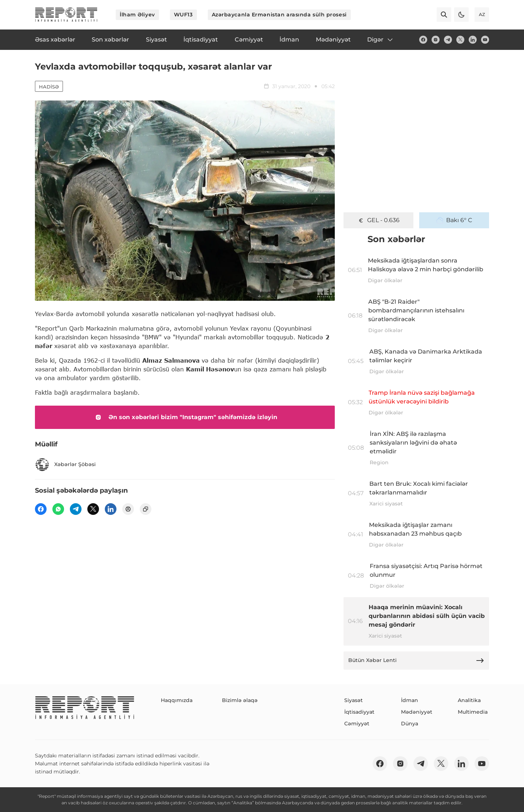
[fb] (423, 40)
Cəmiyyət (357, 724)
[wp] (58, 509)
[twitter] (460, 40)
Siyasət (354, 700)
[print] (128, 509)
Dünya (410, 724)
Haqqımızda (177, 700)
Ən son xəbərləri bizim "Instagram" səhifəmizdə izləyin (185, 417)
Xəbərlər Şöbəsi (65, 465)
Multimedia (473, 712)
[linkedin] (473, 40)
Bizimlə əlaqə (240, 700)
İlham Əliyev (137, 15)
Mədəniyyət (417, 712)
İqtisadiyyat (359, 712)
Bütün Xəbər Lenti (416, 661)
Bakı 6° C (454, 220)
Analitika (469, 700)
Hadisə (49, 87)
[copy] (146, 509)
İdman (410, 700)
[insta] (436, 40)
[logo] (66, 15)
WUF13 (183, 15)
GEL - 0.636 (378, 220)
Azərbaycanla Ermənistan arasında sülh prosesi (279, 15)
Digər (380, 40)
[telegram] (448, 40)
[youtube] (485, 40)
